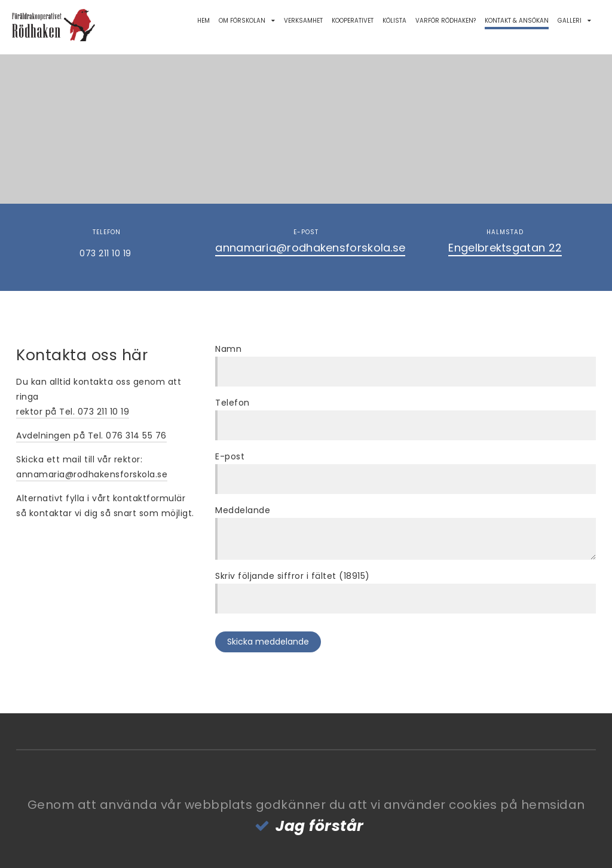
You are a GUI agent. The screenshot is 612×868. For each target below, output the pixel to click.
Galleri (570, 21)
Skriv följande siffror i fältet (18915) (293, 576)
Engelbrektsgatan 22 (505, 248)
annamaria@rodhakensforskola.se (310, 248)
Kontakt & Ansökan (517, 21)
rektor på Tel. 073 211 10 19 (73, 412)
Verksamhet (303, 21)
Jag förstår (320, 826)
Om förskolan (242, 21)
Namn (228, 349)
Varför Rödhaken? (446, 21)
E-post (230, 456)
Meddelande (243, 510)
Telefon (232, 403)
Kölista (394, 21)
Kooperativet (353, 21)
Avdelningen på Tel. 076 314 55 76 (91, 435)
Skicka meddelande (268, 642)
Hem (204, 21)
